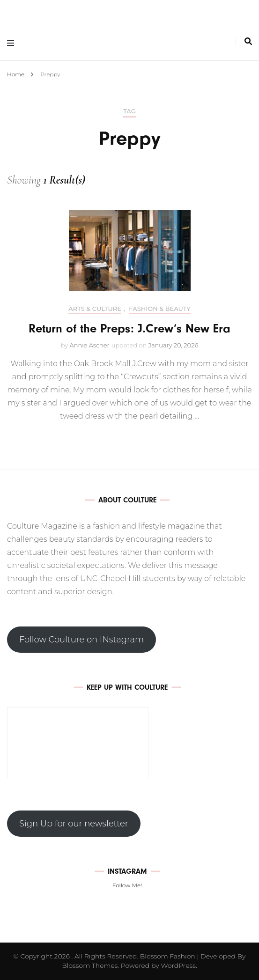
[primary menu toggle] (13, 43)
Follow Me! (127, 885)
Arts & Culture (95, 309)
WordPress (178, 965)
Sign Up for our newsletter (74, 824)
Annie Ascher (90, 345)
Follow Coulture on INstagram (81, 640)
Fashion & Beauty (159, 309)
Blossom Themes (90, 965)
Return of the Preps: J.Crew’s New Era (129, 329)
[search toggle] (248, 41)
